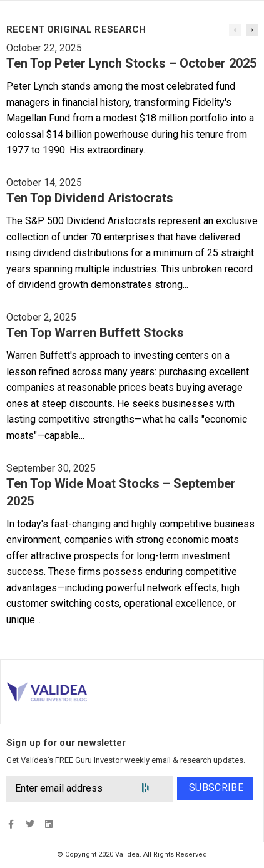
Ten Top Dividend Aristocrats (90, 198)
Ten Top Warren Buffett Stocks (95, 333)
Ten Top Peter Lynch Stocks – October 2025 (131, 63)
